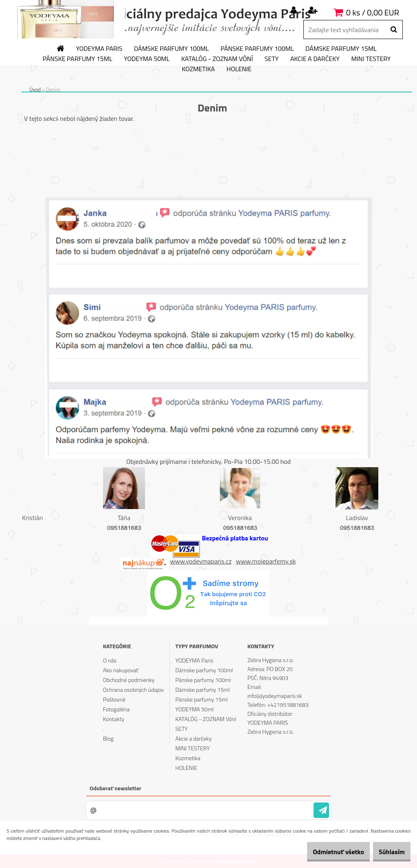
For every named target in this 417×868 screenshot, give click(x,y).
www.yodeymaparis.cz (201, 561)
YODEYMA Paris (99, 49)
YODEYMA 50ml (147, 59)
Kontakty (114, 719)
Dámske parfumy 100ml (171, 49)
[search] (394, 30)
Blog (108, 738)
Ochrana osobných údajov (134, 690)
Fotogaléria (116, 709)
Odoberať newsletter (115, 788)
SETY (272, 59)
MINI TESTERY (371, 59)
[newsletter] (321, 810)
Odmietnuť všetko (325, 852)
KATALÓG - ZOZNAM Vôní (217, 59)
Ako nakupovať (121, 670)
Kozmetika (198, 69)
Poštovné (114, 699)
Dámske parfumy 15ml (341, 49)
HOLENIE (239, 69)
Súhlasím (387, 852)
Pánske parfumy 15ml (78, 59)
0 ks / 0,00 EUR (373, 12)
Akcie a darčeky (315, 59)
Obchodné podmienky (129, 680)
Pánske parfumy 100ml (257, 49)
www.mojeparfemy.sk (266, 561)
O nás (110, 660)
